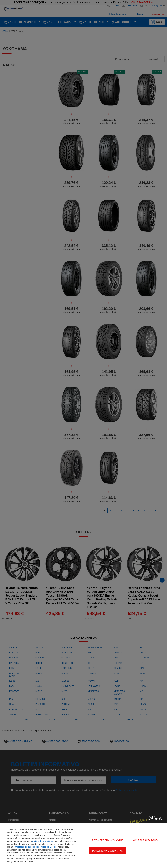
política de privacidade (43, 841)
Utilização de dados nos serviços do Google (36, 847)
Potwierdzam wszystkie (108, 851)
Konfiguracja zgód (145, 840)
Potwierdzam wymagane (108, 840)
